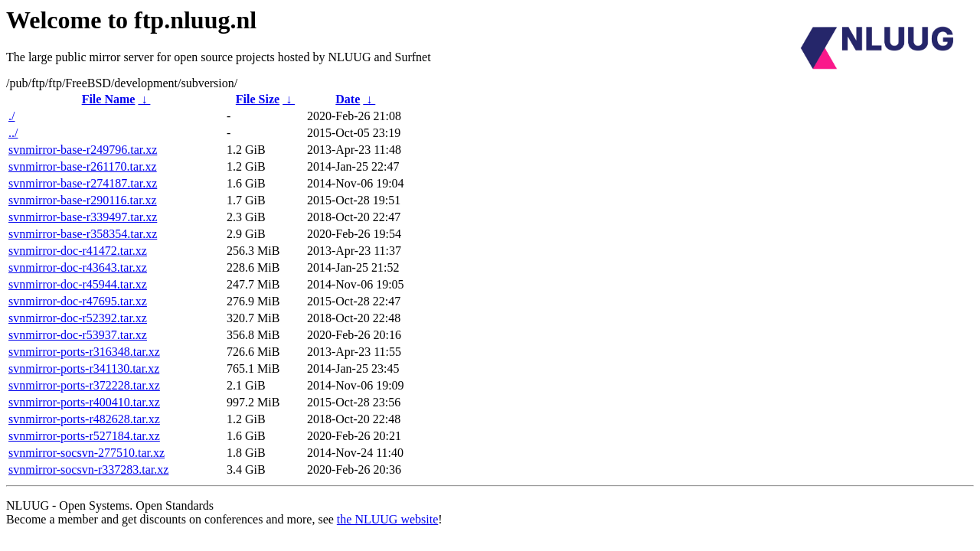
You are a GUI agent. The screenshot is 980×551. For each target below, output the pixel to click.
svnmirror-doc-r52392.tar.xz (78, 318)
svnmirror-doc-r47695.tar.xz (78, 301)
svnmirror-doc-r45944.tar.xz (78, 284)
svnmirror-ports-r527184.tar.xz (84, 436)
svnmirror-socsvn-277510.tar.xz (87, 453)
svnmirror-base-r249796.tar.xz (83, 150)
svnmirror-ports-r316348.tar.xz (84, 352)
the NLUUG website (387, 519)
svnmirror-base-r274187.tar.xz (83, 183)
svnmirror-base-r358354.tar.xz (83, 234)
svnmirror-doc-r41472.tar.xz (78, 251)
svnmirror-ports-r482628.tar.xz (84, 419)
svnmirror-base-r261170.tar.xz (83, 166)
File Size (258, 99)
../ (13, 133)
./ (11, 116)
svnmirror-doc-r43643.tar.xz (78, 267)
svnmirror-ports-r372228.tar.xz (84, 385)
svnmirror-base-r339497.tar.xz (83, 217)
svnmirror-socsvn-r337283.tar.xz (88, 469)
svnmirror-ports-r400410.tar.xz (84, 402)
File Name (109, 99)
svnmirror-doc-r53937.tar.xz (78, 335)
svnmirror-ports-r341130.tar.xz (84, 368)
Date (348, 99)
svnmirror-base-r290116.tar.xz (83, 200)
